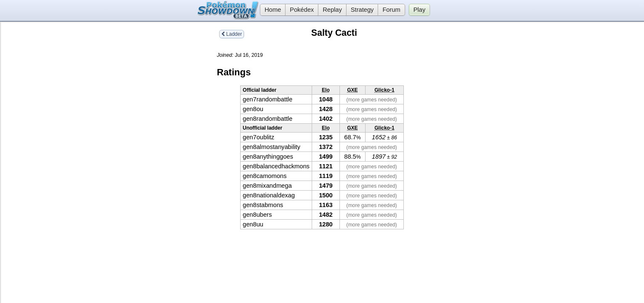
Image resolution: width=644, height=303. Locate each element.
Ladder (232, 34)
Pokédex (302, 10)
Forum (391, 10)
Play (420, 10)
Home (270, 10)
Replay (332, 10)
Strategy (362, 10)
